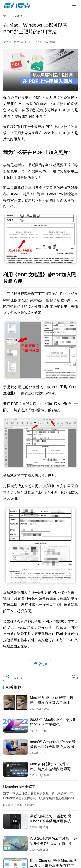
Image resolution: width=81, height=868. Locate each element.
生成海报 (14, 677)
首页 (6, 16)
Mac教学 (49, 42)
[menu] (74, 5)
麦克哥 (7, 42)
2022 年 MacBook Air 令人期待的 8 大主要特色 (53, 722)
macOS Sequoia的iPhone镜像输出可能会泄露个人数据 (53, 744)
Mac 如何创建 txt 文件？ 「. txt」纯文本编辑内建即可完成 (53, 767)
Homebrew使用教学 (19, 786)
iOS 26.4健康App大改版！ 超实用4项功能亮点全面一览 (54, 841)
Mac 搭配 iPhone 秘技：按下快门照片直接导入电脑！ (54, 700)
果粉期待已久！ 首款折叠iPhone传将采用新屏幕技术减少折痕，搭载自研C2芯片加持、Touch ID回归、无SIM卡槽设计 (53, 819)
